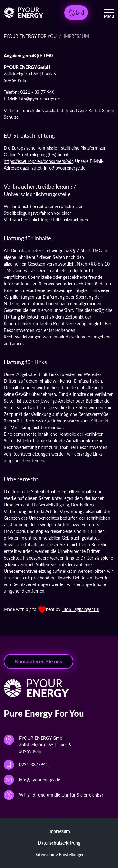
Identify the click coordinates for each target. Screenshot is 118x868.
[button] (76, 13)
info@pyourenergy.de (39, 99)
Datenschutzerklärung (59, 843)
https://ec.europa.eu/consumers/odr (38, 161)
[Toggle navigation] (109, 13)
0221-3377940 (34, 765)
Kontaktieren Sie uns (39, 661)
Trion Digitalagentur (81, 609)
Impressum (59, 831)
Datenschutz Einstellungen (59, 855)
